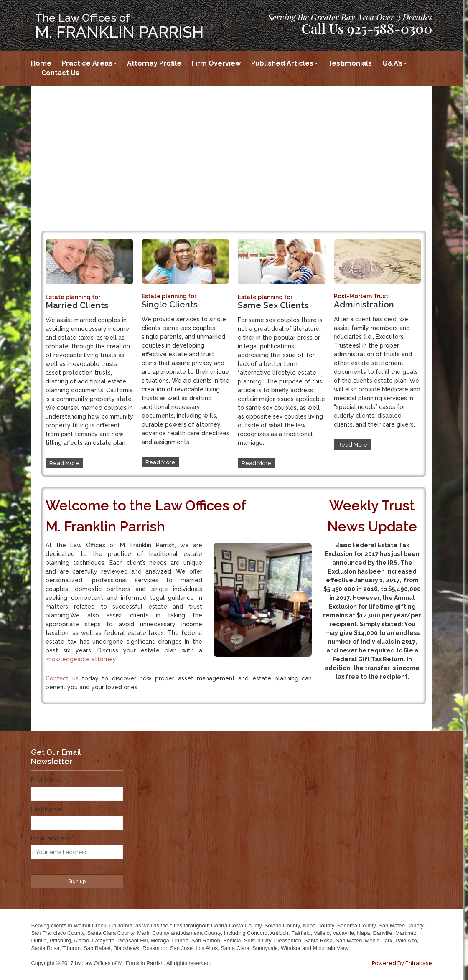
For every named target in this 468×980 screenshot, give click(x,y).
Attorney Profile (154, 63)
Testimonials (350, 63)
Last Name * (48, 809)
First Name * (48, 780)
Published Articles (282, 63)
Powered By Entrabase (402, 963)
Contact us (62, 678)
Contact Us (60, 73)
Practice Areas (87, 63)
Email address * (52, 838)
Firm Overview (216, 63)
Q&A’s (392, 63)
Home (41, 63)
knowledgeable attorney (81, 659)
